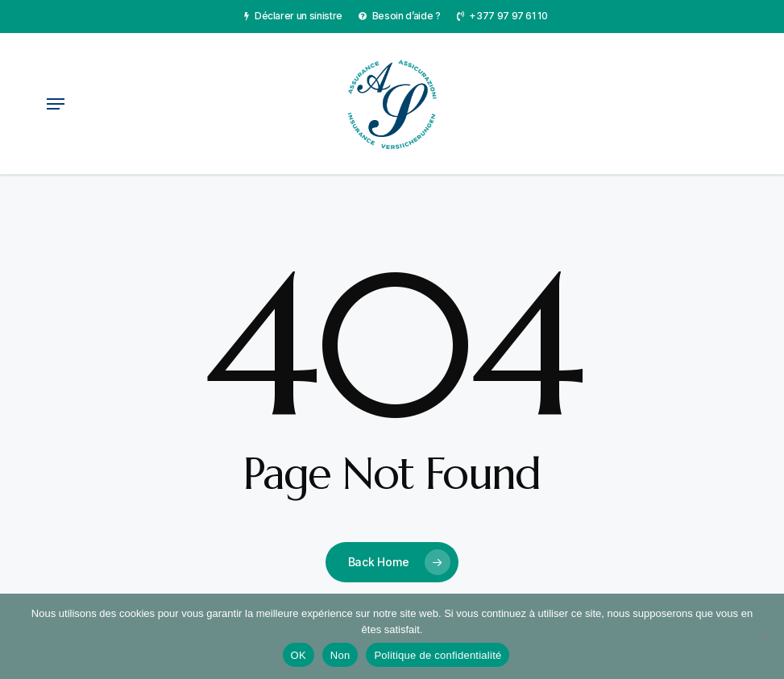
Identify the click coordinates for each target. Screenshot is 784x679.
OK (299, 655)
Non (340, 655)
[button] (56, 104)
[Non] (764, 636)
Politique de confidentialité (438, 655)
